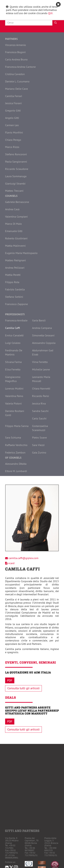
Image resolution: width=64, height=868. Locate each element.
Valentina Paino (14, 396)
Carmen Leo (12, 125)
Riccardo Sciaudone (17, 169)
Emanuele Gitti (14, 231)
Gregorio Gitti (13, 110)
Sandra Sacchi (40, 411)
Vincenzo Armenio (16, 45)
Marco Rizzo (12, 147)
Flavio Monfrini (14, 132)
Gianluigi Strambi (15, 184)
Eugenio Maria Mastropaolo (21, 253)
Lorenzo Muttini (14, 388)
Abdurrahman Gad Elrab (43, 352)
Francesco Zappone (16, 304)
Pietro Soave (39, 437)
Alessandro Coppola (44, 343)
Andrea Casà (12, 209)
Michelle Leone (41, 369)
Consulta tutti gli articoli (23, 688)
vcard (11, 563)
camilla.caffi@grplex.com (23, 558)
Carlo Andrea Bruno (16, 59)
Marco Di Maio (13, 224)
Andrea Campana (42, 328)
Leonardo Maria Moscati (41, 379)
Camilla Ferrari (14, 96)
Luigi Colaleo (13, 343)
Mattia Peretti (13, 275)
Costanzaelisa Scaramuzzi (40, 428)
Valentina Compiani (16, 217)
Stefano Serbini (14, 297)
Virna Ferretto (40, 362)
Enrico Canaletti (14, 335)
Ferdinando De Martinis (14, 352)
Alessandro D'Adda (16, 464)
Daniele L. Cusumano (17, 81)
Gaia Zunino (39, 452)
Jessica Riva (39, 403)
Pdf (10, 680)
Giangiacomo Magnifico (13, 379)
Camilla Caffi (13, 328)
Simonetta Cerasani (43, 335)
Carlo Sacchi (39, 418)
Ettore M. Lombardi (16, 471)
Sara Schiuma (13, 437)
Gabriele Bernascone (17, 202)
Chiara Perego (13, 140)
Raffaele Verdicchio (16, 445)
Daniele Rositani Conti (15, 413)
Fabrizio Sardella (15, 289)
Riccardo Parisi (41, 396)
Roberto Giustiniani (16, 238)
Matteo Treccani (14, 191)
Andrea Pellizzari (15, 268)
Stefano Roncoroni (16, 154)
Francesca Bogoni (15, 52)
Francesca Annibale (16, 320)
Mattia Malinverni (15, 246)
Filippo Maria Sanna (17, 426)
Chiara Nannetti (41, 388)
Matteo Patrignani (15, 260)
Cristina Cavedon (15, 74)
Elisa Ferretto (13, 369)
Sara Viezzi (38, 445)
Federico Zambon (15, 452)
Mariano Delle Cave (16, 89)
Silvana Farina (13, 362)
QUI (50, 13)
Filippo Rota (12, 282)
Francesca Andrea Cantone (20, 67)
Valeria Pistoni (13, 403)
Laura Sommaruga (16, 176)
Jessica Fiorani (13, 103)
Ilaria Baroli (39, 320)
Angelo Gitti (12, 118)
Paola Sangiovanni (16, 162)
